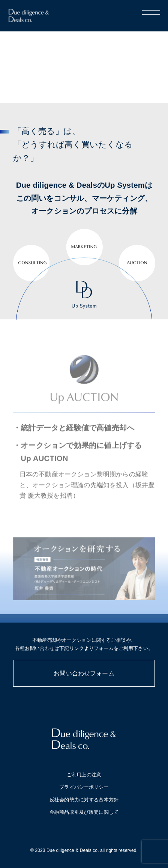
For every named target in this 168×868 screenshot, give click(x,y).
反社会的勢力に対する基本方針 (84, 800)
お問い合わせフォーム (84, 673)
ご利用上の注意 (84, 775)
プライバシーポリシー (84, 787)
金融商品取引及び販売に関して (84, 812)
